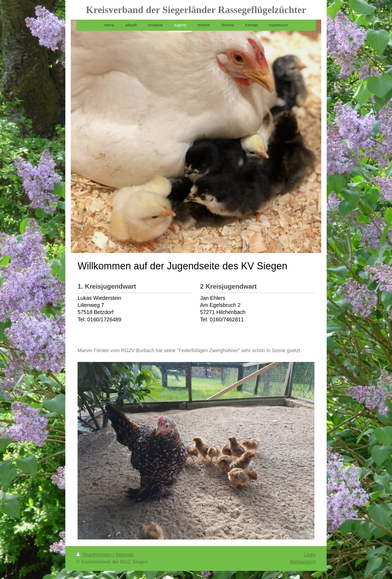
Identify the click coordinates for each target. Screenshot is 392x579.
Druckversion (94, 555)
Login (310, 555)
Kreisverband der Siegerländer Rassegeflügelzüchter (196, 10)
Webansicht (303, 562)
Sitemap (125, 555)
